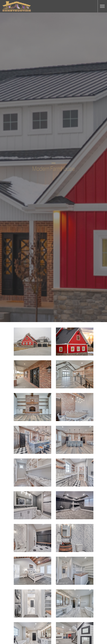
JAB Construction (17, 6)
